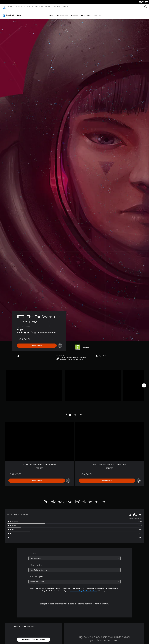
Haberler (48, 7)
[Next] (144, 383)
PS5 (17, 7)
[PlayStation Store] (12, 13)
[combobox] (74, 556)
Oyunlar (10, 7)
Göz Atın (97, 14)
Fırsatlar (74, 14)
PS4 (22, 7)
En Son (51, 14)
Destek (64, 7)
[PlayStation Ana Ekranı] (4, 7)
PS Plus (29, 7)
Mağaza (56, 7)
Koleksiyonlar (62, 14)
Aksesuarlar (38, 7)
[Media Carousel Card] (34, 383)
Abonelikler (86, 14)
